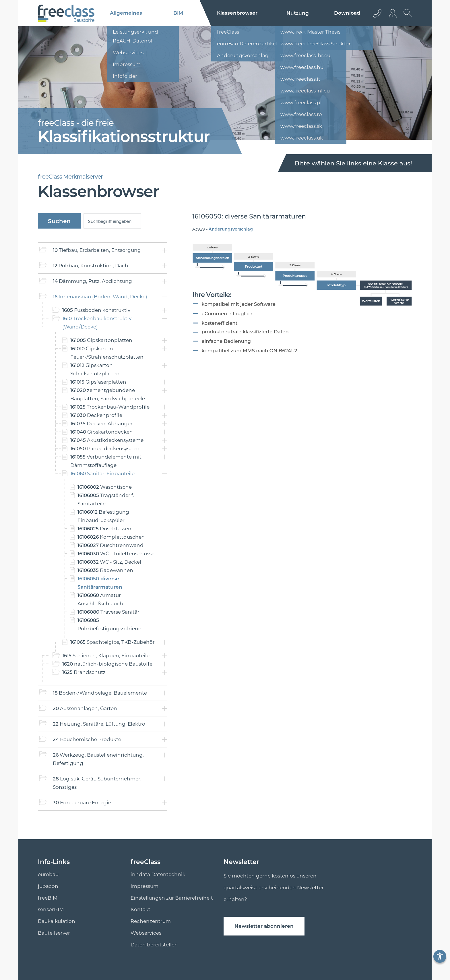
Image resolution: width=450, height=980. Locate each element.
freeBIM (48, 898)
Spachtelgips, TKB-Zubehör (113, 642)
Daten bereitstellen (154, 945)
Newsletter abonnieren (264, 926)
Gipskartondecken (102, 432)
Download (347, 13)
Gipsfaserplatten (98, 382)
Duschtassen (104, 529)
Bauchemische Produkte (87, 739)
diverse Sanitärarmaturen (100, 583)
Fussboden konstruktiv (96, 310)
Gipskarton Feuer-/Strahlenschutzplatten (107, 353)
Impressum (144, 886)
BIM (178, 13)
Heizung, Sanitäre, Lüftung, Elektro (99, 724)
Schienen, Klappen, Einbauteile (106, 656)
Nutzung (298, 13)
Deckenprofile (96, 415)
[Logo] (66, 13)
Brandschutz (84, 672)
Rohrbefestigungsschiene (109, 624)
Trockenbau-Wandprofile (110, 407)
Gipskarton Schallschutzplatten (95, 369)
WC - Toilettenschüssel (117, 554)
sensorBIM (51, 909)
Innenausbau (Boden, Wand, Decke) (100, 297)
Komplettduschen (111, 537)
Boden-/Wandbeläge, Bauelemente (100, 693)
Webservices (146, 933)
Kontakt (140, 909)
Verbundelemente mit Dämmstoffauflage (106, 461)
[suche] (112, 221)
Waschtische (105, 487)
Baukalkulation (57, 921)
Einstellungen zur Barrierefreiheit (172, 898)
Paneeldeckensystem (105, 449)
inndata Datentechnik (158, 874)
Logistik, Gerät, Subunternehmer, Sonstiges (97, 783)
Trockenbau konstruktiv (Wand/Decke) (97, 323)
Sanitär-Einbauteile (102, 473)
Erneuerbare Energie (82, 803)
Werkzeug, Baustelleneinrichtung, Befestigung (98, 759)
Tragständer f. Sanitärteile (106, 499)
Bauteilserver (54, 933)
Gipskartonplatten (101, 340)
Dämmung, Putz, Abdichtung (92, 281)
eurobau (48, 874)
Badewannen (105, 570)
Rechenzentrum (151, 921)
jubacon (48, 886)
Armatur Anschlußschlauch (100, 599)
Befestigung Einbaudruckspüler (103, 516)
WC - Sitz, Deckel (109, 562)
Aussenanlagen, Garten (85, 708)
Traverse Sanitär (108, 612)
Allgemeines (126, 13)
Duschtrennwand (110, 545)
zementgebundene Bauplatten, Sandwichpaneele (108, 394)
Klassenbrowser (237, 13)
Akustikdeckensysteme (107, 440)
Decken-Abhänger (101, 424)
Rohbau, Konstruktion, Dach (91, 266)
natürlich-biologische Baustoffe (107, 664)
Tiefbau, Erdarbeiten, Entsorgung (97, 250)
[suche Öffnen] (406, 18)
